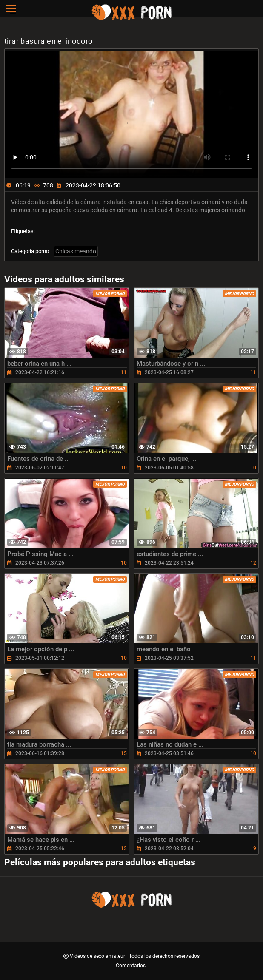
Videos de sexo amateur (98, 956)
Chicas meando (76, 251)
